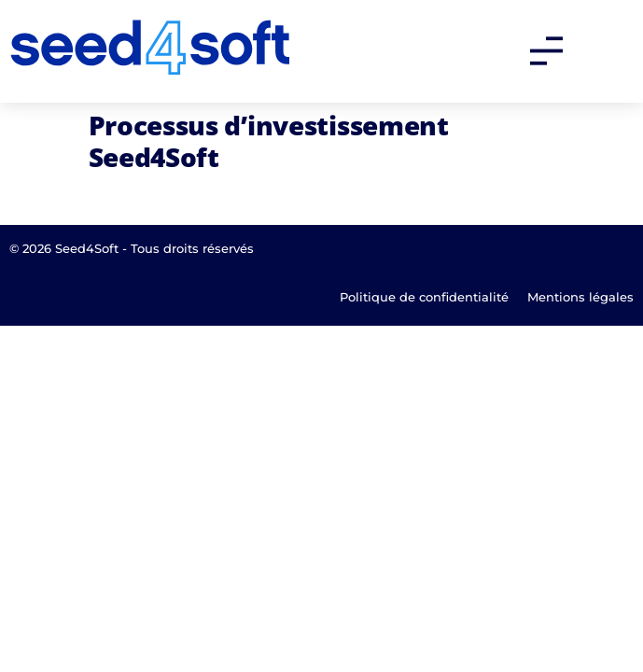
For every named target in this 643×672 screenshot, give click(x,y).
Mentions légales (580, 297)
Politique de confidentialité (424, 297)
